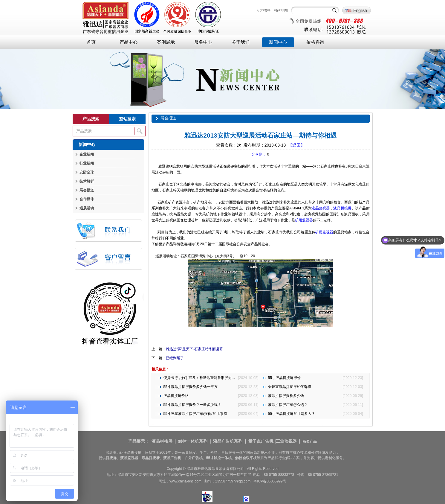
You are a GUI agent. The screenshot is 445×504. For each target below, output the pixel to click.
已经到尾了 (175, 358)
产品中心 (129, 42)
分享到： (259, 154)
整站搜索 (127, 119)
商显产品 (310, 441)
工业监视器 (286, 441)
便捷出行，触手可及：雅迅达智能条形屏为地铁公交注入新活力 (214, 378)
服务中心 (203, 42)
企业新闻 (87, 154)
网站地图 (281, 10)
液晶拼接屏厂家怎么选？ (288, 405)
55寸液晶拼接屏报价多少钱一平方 (191, 387)
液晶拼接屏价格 (176, 396)
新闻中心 (278, 42)
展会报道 (87, 190)
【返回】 (296, 145)
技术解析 (87, 181)
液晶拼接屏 (342, 208)
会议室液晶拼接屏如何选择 (290, 387)
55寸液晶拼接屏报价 (284, 378)
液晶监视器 (321, 208)
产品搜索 (91, 119)
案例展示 (166, 42)
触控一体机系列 (193, 441)
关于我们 (241, 42)
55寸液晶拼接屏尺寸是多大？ (292, 414)
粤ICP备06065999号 (270, 481)
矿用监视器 (304, 220)
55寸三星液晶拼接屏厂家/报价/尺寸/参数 (196, 414)
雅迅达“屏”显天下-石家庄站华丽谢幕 (195, 349)
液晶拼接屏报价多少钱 (286, 396)
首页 (91, 42)
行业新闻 (87, 163)
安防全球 (87, 172)
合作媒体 (87, 199)
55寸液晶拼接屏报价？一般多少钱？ (192, 405)
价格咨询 (315, 42)
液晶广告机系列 (228, 441)
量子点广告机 (261, 441)
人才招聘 (263, 10)
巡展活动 (87, 208)
